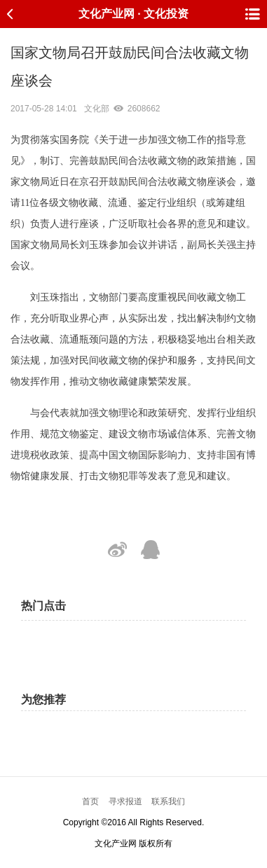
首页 (90, 801)
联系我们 (168, 801)
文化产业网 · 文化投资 (133, 14)
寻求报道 (125, 801)
